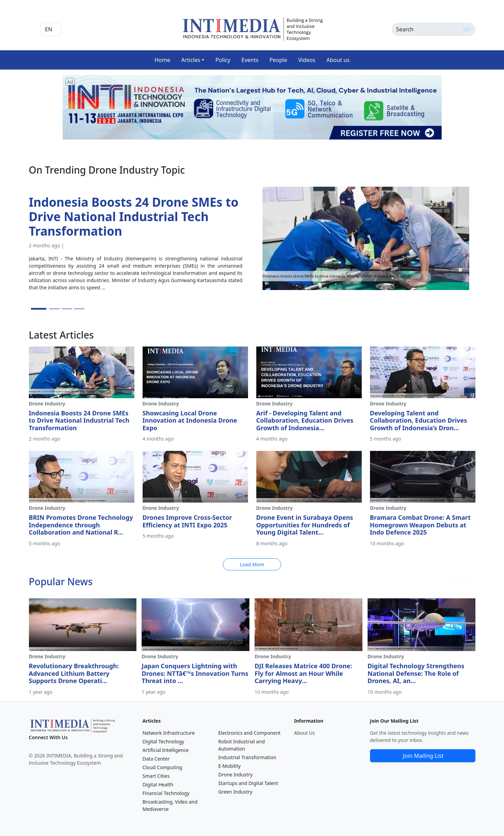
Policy (223, 60)
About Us (305, 733)
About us (338, 60)
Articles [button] (191, 60)
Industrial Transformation (248, 757)
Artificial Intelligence (166, 750)
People (278, 60)
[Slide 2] (54, 309)
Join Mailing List (423, 756)
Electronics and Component (250, 733)
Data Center (156, 759)
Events (250, 60)
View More (461, 580)
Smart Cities (156, 776)
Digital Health (158, 785)
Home (162, 60)
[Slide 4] (79, 309)
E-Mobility (230, 766)
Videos (307, 60)
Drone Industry (236, 775)
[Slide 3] (67, 309)
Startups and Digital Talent (248, 783)
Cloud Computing (162, 767)
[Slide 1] (38, 309)
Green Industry (235, 792)
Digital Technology (163, 741)
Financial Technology (166, 793)
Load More (252, 564)
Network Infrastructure (169, 733)
